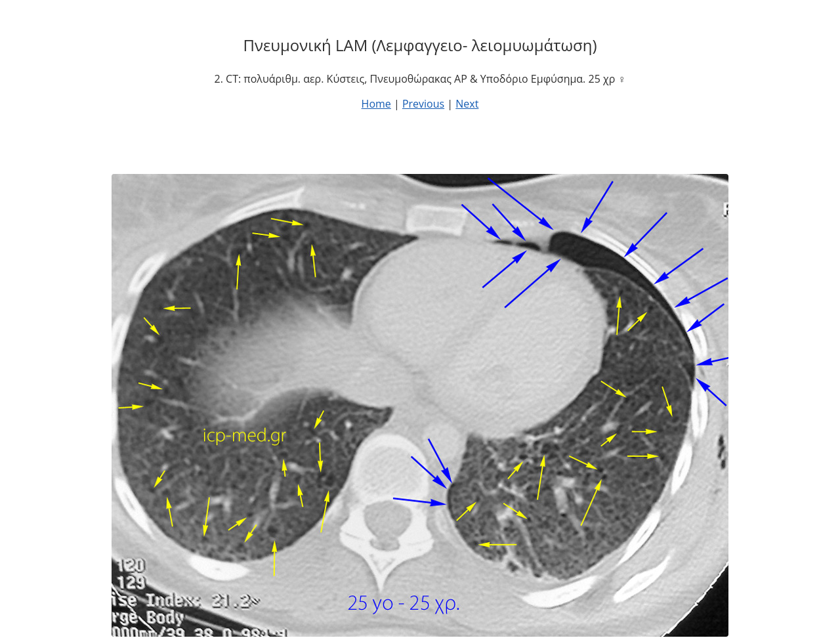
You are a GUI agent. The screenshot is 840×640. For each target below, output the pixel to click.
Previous (423, 104)
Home (376, 104)
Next (467, 104)
